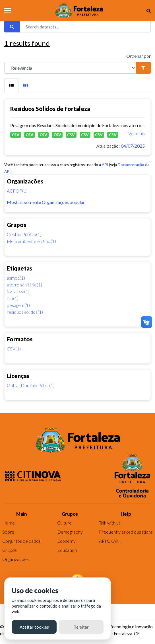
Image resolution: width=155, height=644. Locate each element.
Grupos (10, 550)
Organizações (15, 559)
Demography (70, 532)
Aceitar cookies (34, 627)
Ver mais (137, 133)
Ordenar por (139, 56)
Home (9, 523)
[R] (70, 68)
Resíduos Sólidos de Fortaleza (50, 109)
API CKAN (109, 541)
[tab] (11, 86)
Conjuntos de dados (21, 541)
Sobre (8, 532)
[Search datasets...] (85, 26)
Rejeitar (81, 627)
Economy (66, 541)
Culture (64, 523)
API (105, 165)
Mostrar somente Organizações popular (46, 202)
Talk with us (110, 523)
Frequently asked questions (126, 532)
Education (67, 550)
